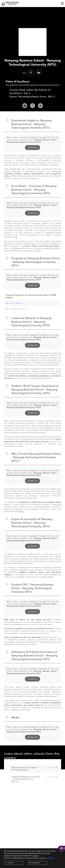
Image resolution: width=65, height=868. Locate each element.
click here (50, 858)
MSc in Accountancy (14, 310)
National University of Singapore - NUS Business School (25, 775)
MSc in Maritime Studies (16, 315)
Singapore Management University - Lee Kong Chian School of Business (26, 786)
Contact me (32, 154)
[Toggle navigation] (62, 3)
